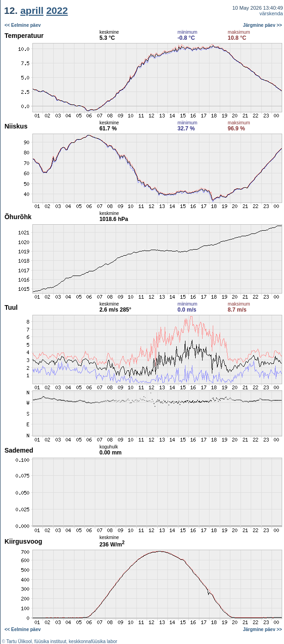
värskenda (271, 13)
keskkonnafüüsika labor (93, 641)
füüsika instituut (50, 641)
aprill (32, 10)
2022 (57, 10)
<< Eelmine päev (23, 25)
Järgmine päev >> (262, 25)
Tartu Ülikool (19, 641)
